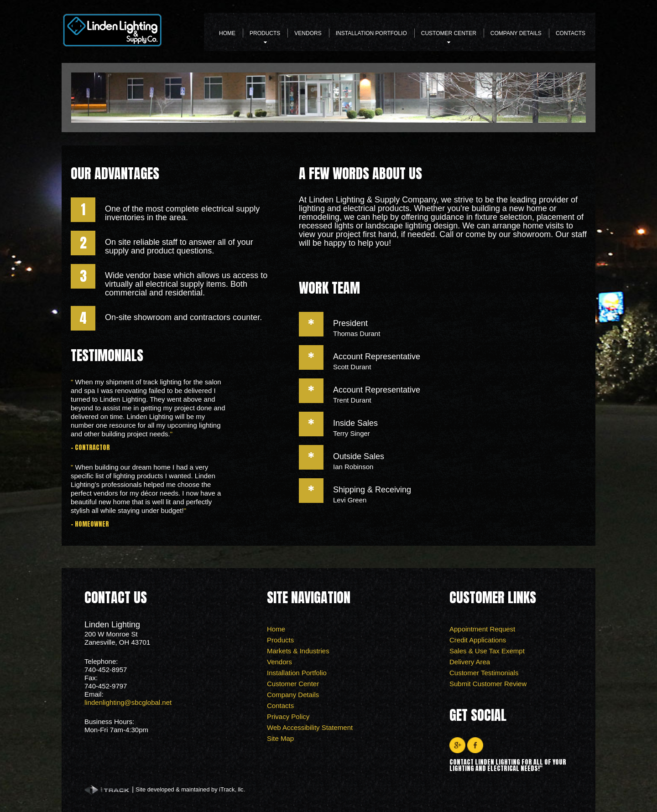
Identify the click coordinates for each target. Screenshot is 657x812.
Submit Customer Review (488, 684)
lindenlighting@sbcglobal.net (128, 702)
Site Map (280, 738)
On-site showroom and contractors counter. (183, 317)
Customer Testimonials (484, 673)
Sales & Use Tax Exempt (487, 651)
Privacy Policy (288, 716)
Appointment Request (482, 629)
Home (227, 33)
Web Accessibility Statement (310, 727)
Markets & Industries (298, 651)
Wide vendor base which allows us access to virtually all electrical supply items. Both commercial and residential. (186, 284)
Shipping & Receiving (372, 490)
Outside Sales (359, 456)
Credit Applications (478, 640)
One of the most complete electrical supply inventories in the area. (182, 213)
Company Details (516, 33)
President (350, 323)
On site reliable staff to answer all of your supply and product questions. (179, 246)
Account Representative (377, 357)
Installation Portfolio (371, 33)
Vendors (308, 33)
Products (265, 36)
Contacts (571, 33)
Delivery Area (470, 662)
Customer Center (449, 36)
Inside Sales (355, 423)
